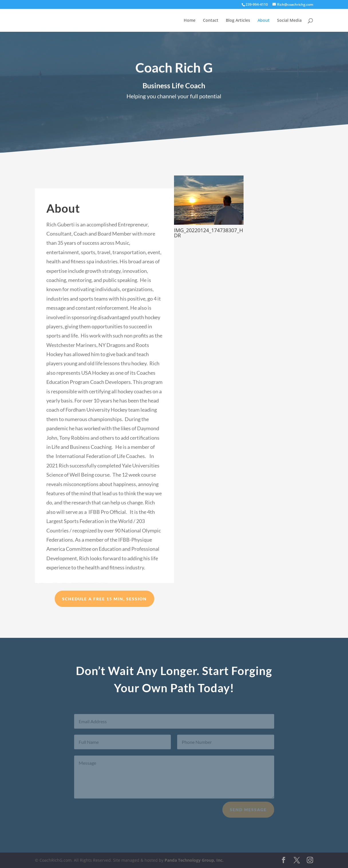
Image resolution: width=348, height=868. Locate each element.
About (264, 21)
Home (190, 21)
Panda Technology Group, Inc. (194, 860)
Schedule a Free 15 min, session (104, 599)
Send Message (248, 812)
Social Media (289, 21)
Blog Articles (238, 21)
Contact (211, 21)
